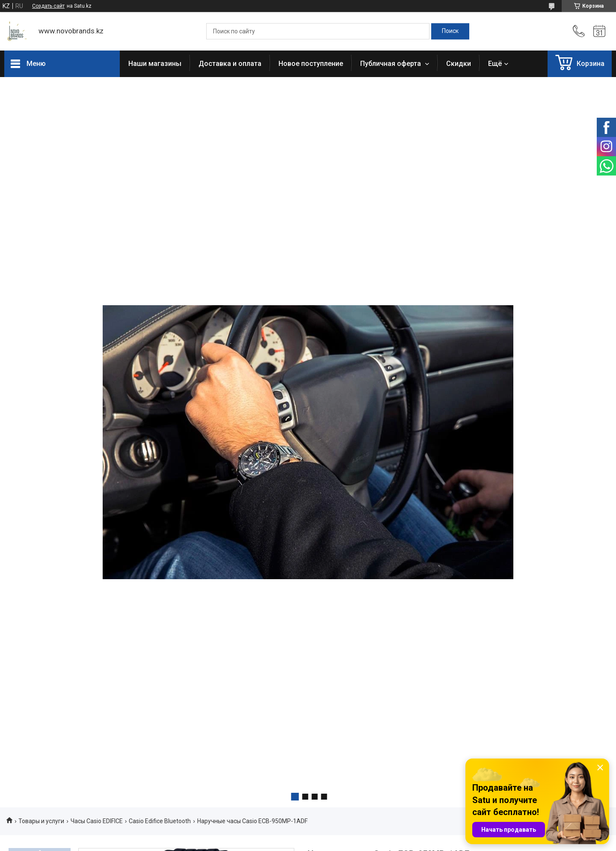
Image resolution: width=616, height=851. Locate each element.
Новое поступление (311, 64)
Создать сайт (48, 6)
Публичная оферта (391, 64)
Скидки (459, 64)
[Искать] (450, 31)
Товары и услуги (41, 821)
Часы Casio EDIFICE (97, 821)
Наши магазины (155, 64)
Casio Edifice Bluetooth (160, 821)
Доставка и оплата (230, 64)
